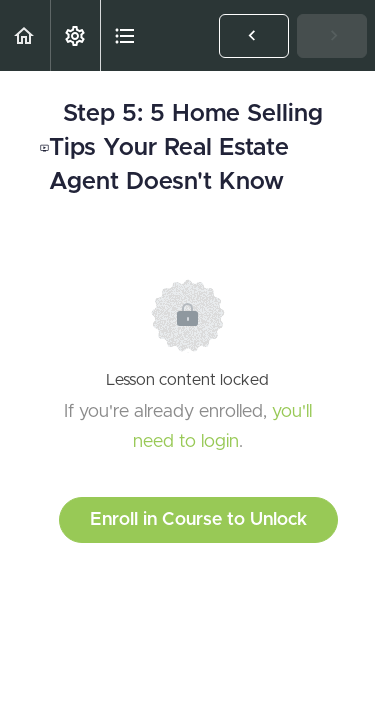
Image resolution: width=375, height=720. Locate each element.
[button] (25, 35)
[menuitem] (75, 35)
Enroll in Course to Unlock (198, 520)
